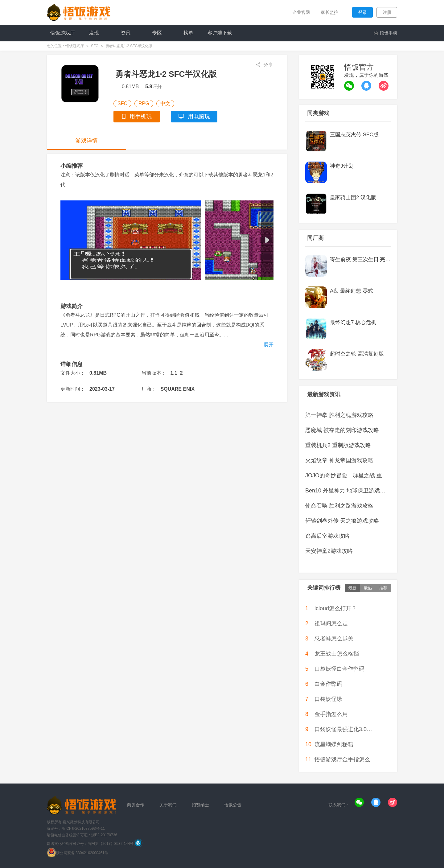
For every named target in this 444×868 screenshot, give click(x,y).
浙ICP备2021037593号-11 (83, 829)
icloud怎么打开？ (336, 608)
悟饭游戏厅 (75, 46)
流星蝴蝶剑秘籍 (334, 744)
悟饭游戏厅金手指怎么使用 (345, 759)
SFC (95, 46)
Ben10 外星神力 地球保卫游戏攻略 (348, 491)
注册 (387, 12)
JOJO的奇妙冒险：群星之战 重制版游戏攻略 (348, 475)
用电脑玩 (194, 117)
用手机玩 (137, 117)
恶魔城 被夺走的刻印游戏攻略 (342, 430)
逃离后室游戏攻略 (327, 536)
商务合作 (136, 805)
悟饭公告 (233, 805)
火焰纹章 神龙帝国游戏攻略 (339, 460)
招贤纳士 (200, 805)
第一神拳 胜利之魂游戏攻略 (339, 415)
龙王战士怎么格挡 (337, 654)
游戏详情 (87, 141)
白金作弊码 (328, 684)
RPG (144, 103)
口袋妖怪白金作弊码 (339, 669)
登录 (363, 12)
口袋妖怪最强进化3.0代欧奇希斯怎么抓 (345, 729)
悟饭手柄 (385, 33)
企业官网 (301, 12)
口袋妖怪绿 (328, 699)
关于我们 (168, 805)
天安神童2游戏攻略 (329, 551)
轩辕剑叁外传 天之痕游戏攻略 (342, 521)
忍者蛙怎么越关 (334, 639)
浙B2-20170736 (104, 835)
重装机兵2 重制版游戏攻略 (338, 445)
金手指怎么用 (331, 714)
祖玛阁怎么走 (331, 623)
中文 (165, 103)
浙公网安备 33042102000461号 (82, 853)
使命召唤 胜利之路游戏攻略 (339, 506)
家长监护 (329, 12)
